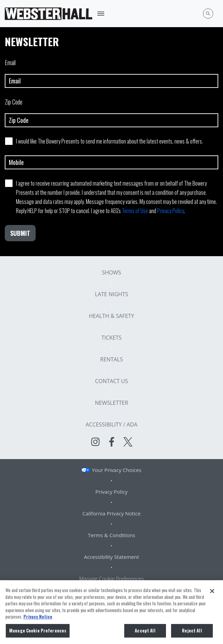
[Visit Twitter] (128, 442)
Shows (111, 272)
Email (112, 73)
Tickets (112, 338)
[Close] (212, 593)
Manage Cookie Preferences (111, 579)
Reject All (192, 632)
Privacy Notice (38, 618)
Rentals (111, 359)
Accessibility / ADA (111, 424)
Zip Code (112, 112)
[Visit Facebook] (112, 442)
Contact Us (111, 381)
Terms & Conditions (111, 535)
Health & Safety (112, 316)
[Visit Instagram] (95, 442)
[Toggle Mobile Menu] (101, 14)
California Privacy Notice (111, 513)
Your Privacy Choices (116, 470)
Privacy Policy (171, 211)
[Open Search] (208, 14)
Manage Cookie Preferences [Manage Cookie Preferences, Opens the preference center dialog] (38, 632)
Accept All (145, 632)
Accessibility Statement (111, 557)
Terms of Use (135, 211)
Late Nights (112, 294)
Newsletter (111, 403)
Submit (20, 233)
